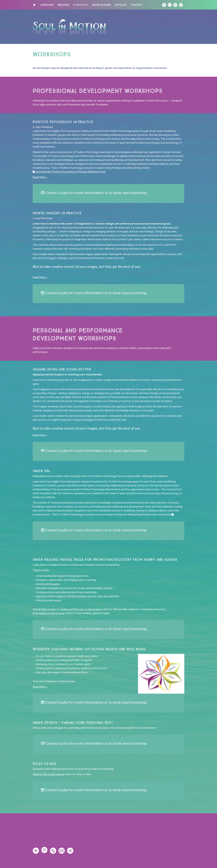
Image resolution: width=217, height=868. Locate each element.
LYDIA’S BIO (47, 5)
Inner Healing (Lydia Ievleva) (49, 613)
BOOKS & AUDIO (102, 5)
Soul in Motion (69, 27)
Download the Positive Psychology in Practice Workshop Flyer (71, 172)
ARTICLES (121, 5)
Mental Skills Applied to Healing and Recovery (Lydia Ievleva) (67, 609)
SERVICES (63, 5)
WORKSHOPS (81, 5)
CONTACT (137, 5)
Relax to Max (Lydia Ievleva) (49, 774)
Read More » (40, 177)
